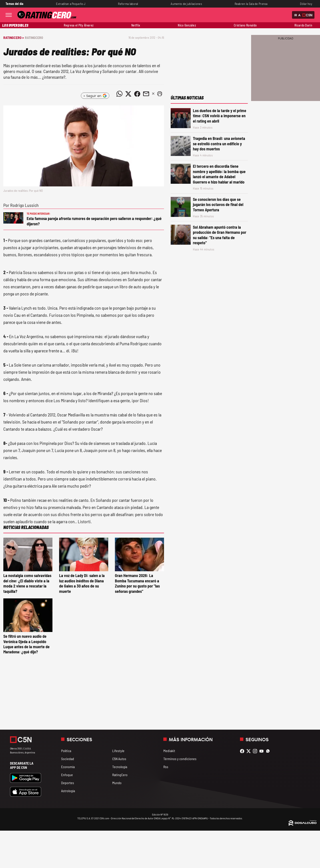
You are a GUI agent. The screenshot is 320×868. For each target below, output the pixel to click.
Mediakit (169, 751)
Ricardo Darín (303, 25)
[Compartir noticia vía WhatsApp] (119, 94)
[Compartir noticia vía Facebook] (137, 94)
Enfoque (67, 775)
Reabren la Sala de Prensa (251, 4)
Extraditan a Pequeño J (71, 4)
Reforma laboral (128, 4)
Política (66, 751)
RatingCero (34, 37)
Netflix (136, 25)
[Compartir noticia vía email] (146, 94)
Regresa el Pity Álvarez (79, 25)
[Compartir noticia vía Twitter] (128, 94)
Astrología (68, 791)
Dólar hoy (306, 4)
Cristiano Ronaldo (245, 25)
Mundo (117, 783)
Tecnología (120, 767)
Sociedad (68, 759)
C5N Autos (119, 759)
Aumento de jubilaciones (186, 4)
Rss (166, 767)
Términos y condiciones (180, 759)
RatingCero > (14, 37)
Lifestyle (118, 751)
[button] (160, 94)
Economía (68, 767)
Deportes (68, 783)
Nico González (187, 25)
